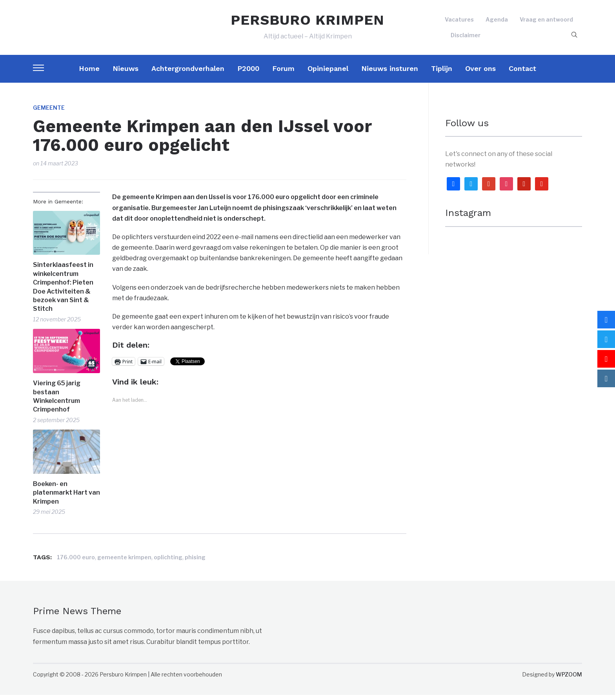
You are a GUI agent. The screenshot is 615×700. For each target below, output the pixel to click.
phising (195, 562)
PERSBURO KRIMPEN (307, 23)
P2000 (248, 73)
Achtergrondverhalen (188, 73)
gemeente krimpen (124, 562)
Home (89, 73)
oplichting (168, 562)
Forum (283, 73)
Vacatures (459, 22)
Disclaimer (466, 37)
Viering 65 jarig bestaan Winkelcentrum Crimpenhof (57, 401)
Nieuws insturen (390, 73)
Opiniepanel (328, 73)
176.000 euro (76, 562)
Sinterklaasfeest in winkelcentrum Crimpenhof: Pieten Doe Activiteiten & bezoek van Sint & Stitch (63, 292)
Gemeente (49, 113)
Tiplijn (442, 73)
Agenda (497, 22)
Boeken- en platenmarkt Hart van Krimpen (66, 498)
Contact (522, 73)
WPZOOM (569, 679)
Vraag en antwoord (546, 22)
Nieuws (126, 73)
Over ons (480, 73)
